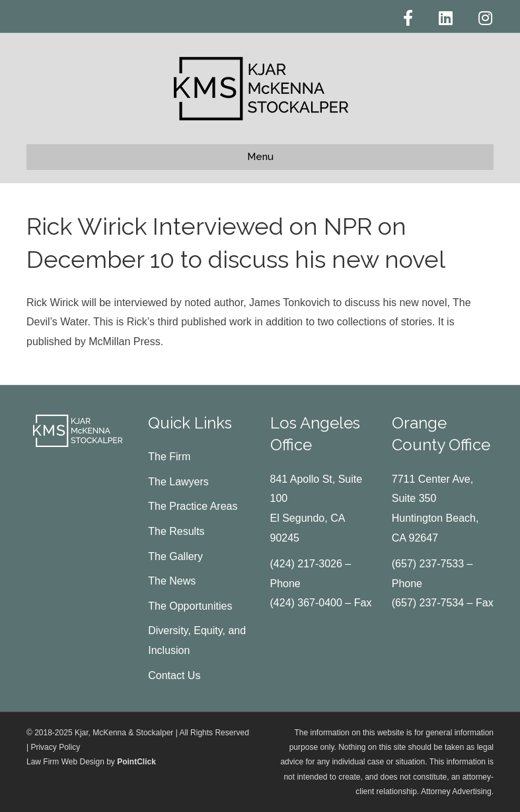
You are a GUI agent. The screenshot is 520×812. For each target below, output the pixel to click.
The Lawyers (178, 482)
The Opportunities (190, 606)
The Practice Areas (193, 506)
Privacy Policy (55, 747)
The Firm (169, 457)
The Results (176, 531)
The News (172, 581)
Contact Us (174, 675)
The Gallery (175, 556)
